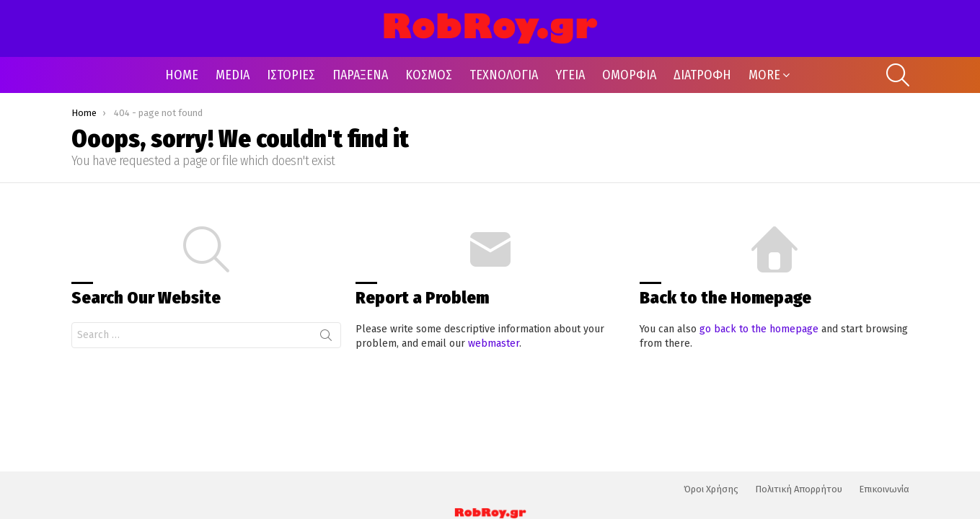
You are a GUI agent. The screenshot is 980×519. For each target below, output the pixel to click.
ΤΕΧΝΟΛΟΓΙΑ (504, 75)
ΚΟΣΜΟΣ (429, 75)
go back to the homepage (759, 329)
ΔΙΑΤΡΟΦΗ (702, 75)
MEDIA (233, 75)
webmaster (494, 343)
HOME (182, 75)
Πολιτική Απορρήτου (799, 489)
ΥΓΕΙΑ (570, 75)
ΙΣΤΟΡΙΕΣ (291, 75)
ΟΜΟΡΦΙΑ (629, 75)
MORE (764, 75)
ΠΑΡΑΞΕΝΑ (360, 75)
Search (326, 338)
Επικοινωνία (884, 489)
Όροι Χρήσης (711, 489)
